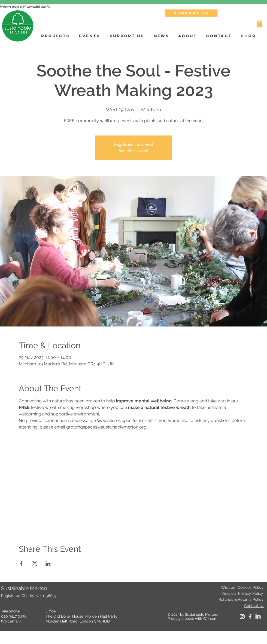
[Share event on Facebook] (21, 563)
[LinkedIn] (258, 617)
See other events (133, 151)
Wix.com (210, 619)
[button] (260, 24)
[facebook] (250, 617)
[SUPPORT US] (191, 13)
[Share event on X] (35, 563)
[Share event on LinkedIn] (48, 563)
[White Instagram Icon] (242, 617)
